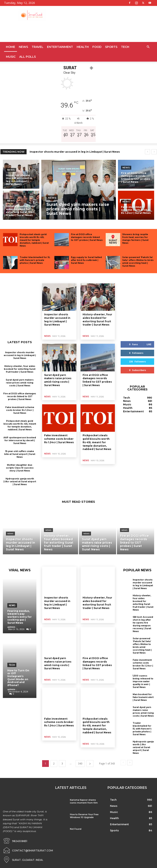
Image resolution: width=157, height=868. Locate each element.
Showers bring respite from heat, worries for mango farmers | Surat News (135, 239)
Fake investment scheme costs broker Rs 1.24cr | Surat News (20, 410)
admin (11, 627)
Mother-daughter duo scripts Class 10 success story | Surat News (20, 468)
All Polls (27, 57)
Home (11, 47)
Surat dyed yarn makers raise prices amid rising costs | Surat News (20, 383)
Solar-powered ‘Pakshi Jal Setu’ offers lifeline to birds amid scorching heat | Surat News (138, 262)
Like (149, 344)
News (23, 47)
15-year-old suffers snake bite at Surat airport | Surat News (20, 454)
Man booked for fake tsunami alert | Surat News (143, 697)
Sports (111, 47)
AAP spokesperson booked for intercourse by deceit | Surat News (20, 440)
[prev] (147, 152)
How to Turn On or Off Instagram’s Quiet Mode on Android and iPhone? (18, 678)
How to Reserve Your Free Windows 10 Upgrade (84, 816)
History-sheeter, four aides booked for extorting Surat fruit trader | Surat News (20, 369)
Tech (125, 47)
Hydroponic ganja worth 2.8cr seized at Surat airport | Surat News (20, 482)
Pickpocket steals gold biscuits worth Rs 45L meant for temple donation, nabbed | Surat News (34, 240)
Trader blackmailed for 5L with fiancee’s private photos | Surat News (35, 260)
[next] (154, 152)
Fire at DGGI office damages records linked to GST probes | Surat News (87, 237)
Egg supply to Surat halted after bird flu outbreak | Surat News (86, 260)
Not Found (76, 829)
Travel (38, 47)
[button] (148, 47)
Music (11, 57)
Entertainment (60, 47)
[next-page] (90, 764)
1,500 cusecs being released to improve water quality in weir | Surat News (143, 681)
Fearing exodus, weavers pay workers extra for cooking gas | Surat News (20, 617)
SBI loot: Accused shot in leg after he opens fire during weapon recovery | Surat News (143, 624)
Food (97, 47)
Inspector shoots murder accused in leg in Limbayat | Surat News (75, 152)
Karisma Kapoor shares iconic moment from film (84, 801)
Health (83, 47)
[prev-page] (123, 763)
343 (80, 764)
